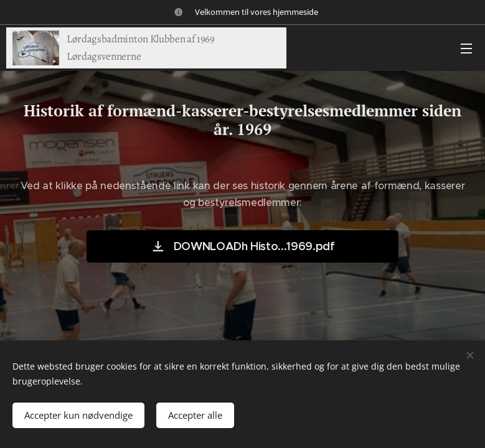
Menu (466, 49)
